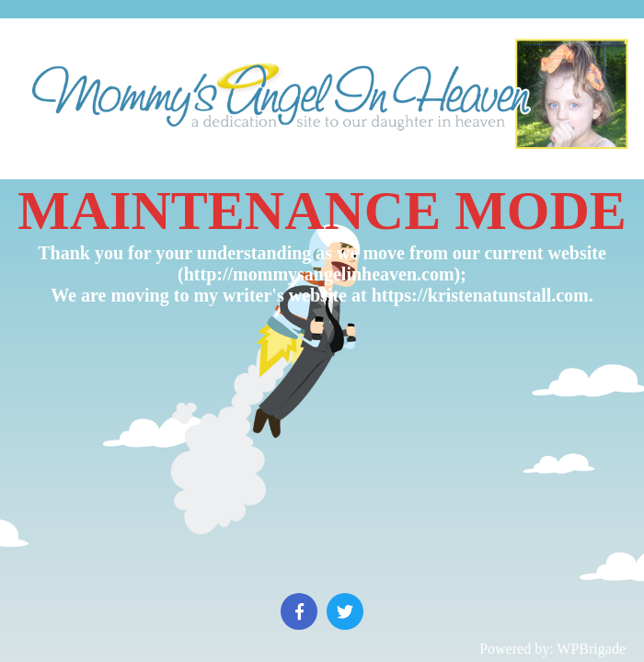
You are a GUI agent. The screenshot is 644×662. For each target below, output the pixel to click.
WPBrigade (591, 649)
